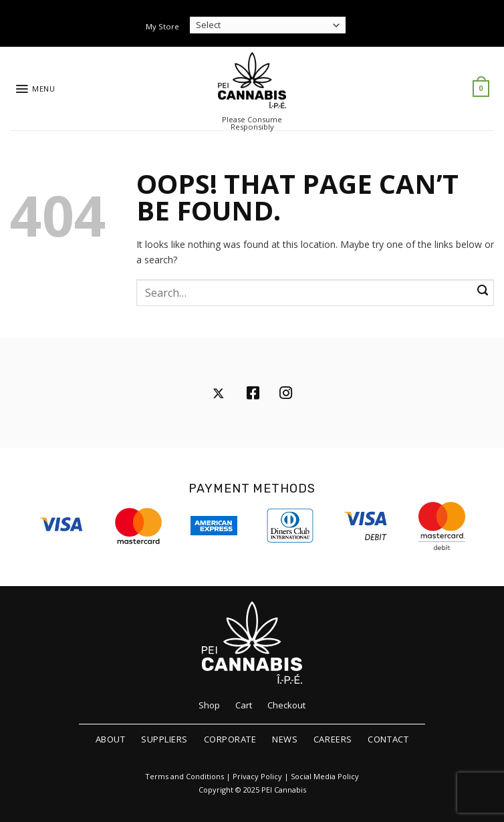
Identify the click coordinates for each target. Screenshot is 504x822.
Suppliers (164, 739)
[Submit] (483, 291)
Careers (333, 739)
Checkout (286, 705)
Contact (388, 739)
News (285, 739)
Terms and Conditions (184, 777)
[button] (35, 89)
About (111, 739)
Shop (209, 705)
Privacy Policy (257, 777)
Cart (244, 705)
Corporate (230, 739)
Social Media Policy (325, 777)
